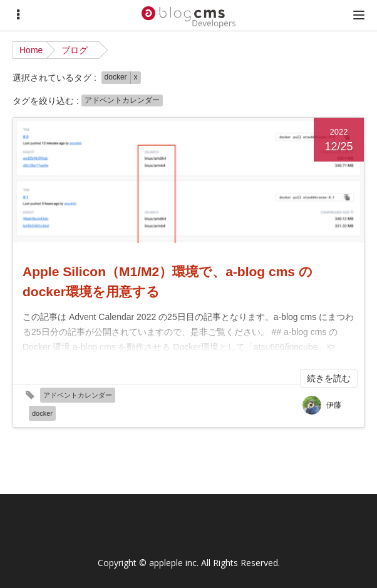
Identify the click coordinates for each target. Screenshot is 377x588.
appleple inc (173, 563)
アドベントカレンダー (122, 100)
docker (116, 77)
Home (31, 50)
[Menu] (18, 15)
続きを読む (329, 378)
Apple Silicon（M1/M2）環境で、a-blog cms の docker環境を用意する (168, 281)
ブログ (75, 50)
